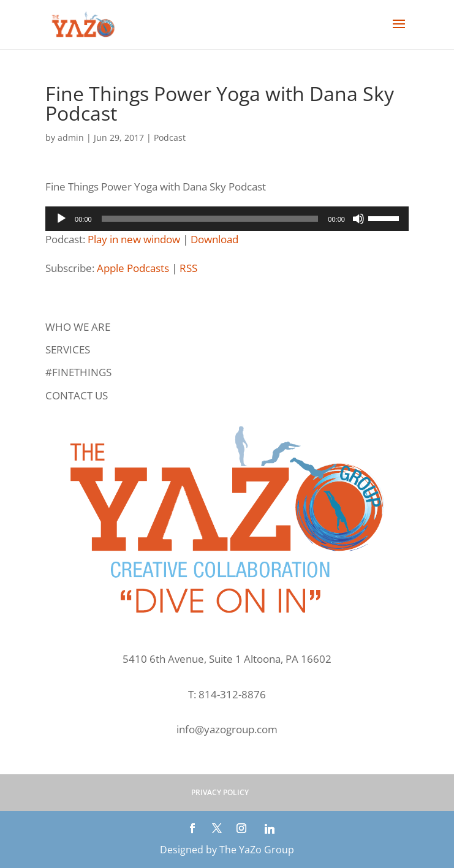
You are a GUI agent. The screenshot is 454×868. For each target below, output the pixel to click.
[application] (227, 219)
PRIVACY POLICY (220, 792)
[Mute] (358, 219)
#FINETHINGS (78, 372)
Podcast (170, 138)
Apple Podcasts (133, 268)
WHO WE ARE (78, 327)
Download (214, 239)
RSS (188, 268)
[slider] (210, 219)
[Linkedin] (270, 829)
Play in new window (134, 239)
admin (71, 138)
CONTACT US (77, 395)
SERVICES (68, 349)
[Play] (61, 219)
